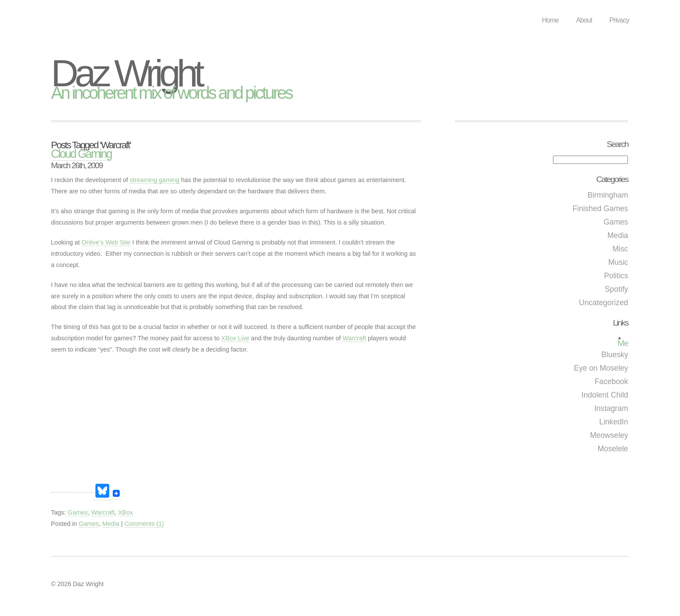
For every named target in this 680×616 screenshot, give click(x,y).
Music (618, 262)
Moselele (613, 449)
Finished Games (600, 209)
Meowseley (609, 435)
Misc (620, 249)
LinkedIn (614, 422)
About (584, 20)
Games (616, 222)
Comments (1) (144, 524)
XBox (125, 512)
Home (550, 20)
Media (618, 235)
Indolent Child (605, 395)
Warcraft (354, 338)
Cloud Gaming (82, 154)
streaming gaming (154, 180)
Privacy (619, 20)
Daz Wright (126, 73)
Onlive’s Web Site (106, 242)
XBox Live (235, 338)
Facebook (611, 381)
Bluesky (615, 355)
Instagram (611, 408)
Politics (616, 276)
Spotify (617, 289)
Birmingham (608, 195)
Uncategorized (603, 303)
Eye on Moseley (601, 368)
